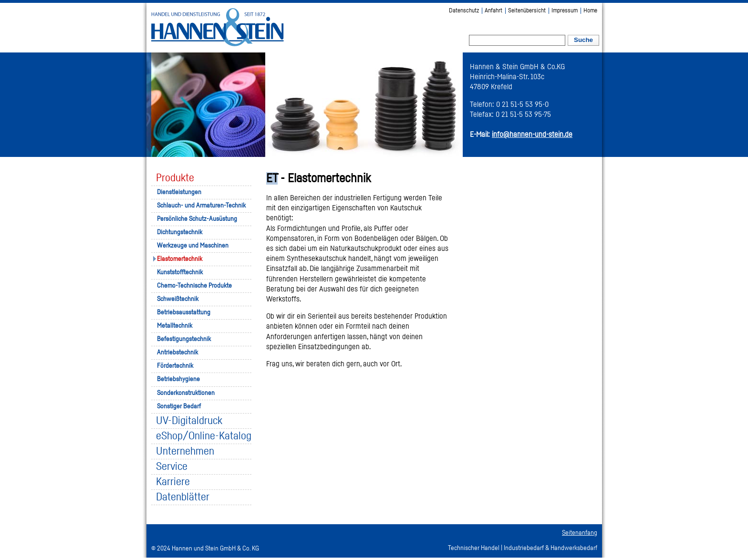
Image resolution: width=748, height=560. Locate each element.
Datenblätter (183, 497)
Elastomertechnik (180, 259)
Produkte (175, 178)
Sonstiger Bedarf (179, 406)
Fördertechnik (175, 366)
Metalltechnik (175, 326)
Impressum (565, 11)
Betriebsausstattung (184, 312)
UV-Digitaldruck (189, 421)
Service (172, 467)
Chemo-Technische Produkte (194, 286)
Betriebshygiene (178, 379)
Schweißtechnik (178, 299)
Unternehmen (185, 451)
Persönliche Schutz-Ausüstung (197, 219)
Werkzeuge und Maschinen (193, 246)
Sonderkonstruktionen (186, 393)
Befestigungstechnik (184, 339)
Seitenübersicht (527, 11)
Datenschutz (464, 11)
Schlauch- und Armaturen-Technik (201, 206)
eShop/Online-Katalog (204, 436)
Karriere (173, 482)
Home (590, 11)
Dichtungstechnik (180, 232)
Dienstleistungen (179, 192)
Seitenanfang (580, 533)
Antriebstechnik (177, 353)
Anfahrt (493, 11)
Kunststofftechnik (180, 272)
